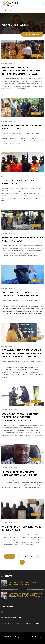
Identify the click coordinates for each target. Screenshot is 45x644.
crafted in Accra (33, 637)
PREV (10, 556)
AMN (6, 63)
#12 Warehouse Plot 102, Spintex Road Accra (22, 623)
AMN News (14, 63)
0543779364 (10, 612)
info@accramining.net (13, 618)
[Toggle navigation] (41, 4)
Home (28, 34)
